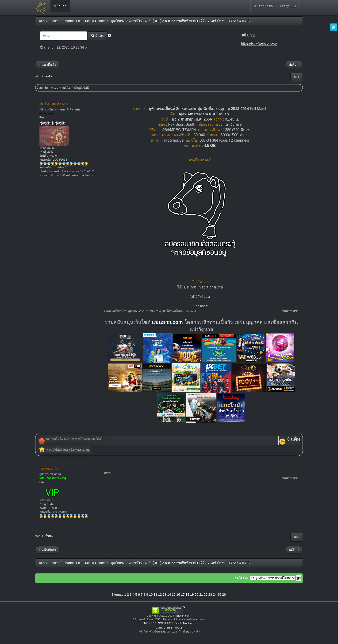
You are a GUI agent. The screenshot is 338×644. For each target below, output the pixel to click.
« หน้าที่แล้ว (47, 64)
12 (160, 595)
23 (210, 595)
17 (183, 595)
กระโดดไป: (242, 578)
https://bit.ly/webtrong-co (259, 43)
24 (215, 595)
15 (174, 595)
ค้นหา (97, 36)
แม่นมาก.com (167, 322)
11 (155, 595)
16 (178, 595)
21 (201, 595)
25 (219, 595)
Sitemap (117, 595)
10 (151, 595)
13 (165, 595)
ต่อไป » (294, 64)
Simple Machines (184, 623)
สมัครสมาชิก (263, 6)
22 (206, 595)
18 (187, 595)
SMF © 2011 (166, 623)
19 (192, 595)
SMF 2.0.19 (149, 623)
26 (224, 595)
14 (169, 595)
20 (196, 595)
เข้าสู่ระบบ (290, 6)
